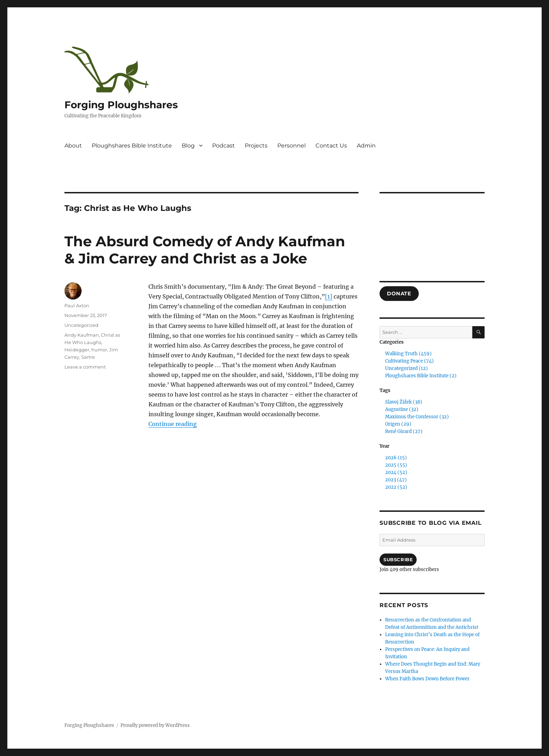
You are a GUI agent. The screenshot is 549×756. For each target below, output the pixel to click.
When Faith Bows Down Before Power (427, 679)
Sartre (88, 357)
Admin (366, 146)
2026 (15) (396, 458)
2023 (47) (396, 480)
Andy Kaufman (82, 335)
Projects (256, 146)
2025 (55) (396, 465)
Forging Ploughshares (121, 105)
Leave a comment (85, 367)
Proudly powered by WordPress (155, 725)
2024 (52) (396, 472)
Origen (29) (398, 424)
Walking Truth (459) (408, 354)
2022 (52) (396, 487)
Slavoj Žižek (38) (404, 402)
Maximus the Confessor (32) (417, 417)
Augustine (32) (402, 409)
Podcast (224, 146)
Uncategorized (81, 325)
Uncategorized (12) (406, 368)
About (73, 146)
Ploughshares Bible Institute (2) (421, 376)
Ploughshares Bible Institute (132, 146)
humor (99, 350)
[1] (329, 296)
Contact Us (331, 146)
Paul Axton (77, 305)
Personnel (291, 146)
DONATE (399, 294)
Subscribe (398, 559)
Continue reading (173, 424)
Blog (188, 146)
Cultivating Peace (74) (409, 361)
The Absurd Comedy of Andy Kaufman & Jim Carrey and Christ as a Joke (205, 250)
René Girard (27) (404, 431)
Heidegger (77, 350)
